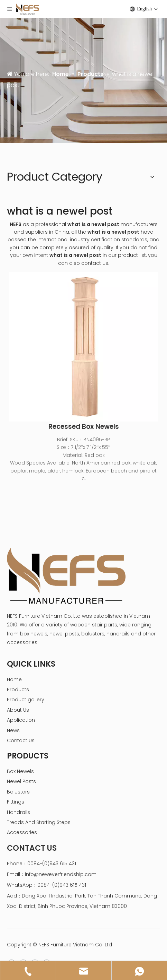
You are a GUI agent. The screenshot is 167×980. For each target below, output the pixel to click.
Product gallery (26, 700)
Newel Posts (21, 781)
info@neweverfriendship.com (61, 874)
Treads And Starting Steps (39, 822)
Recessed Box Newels (84, 427)
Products (18, 690)
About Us (18, 710)
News (13, 730)
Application (21, 720)
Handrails (18, 812)
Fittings (16, 802)
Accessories (22, 832)
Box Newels (20, 771)
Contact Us (21, 740)
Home (14, 679)
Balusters (18, 792)
